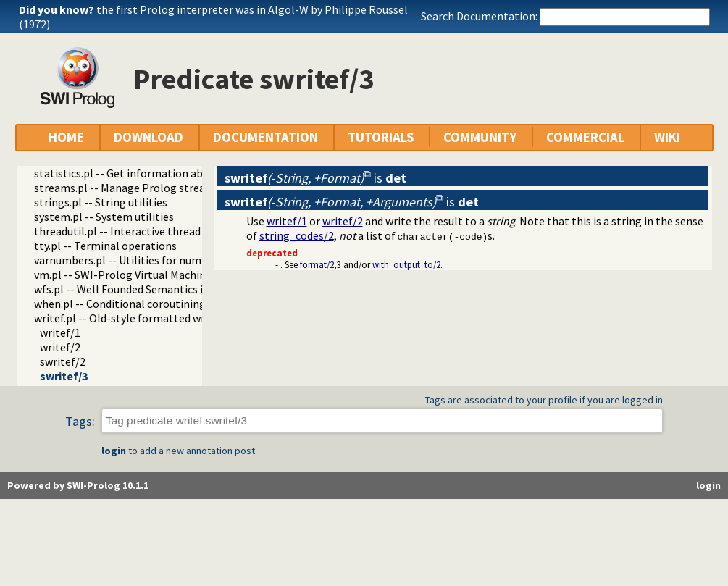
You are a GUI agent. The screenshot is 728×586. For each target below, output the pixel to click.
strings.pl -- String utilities (101, 202)
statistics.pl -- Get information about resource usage (165, 173)
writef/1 (60, 332)
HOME (66, 137)
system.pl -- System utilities (104, 217)
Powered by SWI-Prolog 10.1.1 (78, 485)
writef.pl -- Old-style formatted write (126, 318)
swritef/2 (63, 361)
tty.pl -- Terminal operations (105, 246)
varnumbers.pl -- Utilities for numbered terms (148, 260)
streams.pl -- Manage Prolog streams (127, 188)
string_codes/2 (297, 235)
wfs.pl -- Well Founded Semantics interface (140, 289)
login (114, 451)
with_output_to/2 (406, 264)
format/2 (317, 264)
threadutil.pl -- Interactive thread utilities (138, 231)
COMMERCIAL (585, 137)
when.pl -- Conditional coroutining (120, 304)
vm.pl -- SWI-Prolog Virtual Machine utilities (143, 275)
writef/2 (60, 347)
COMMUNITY (480, 137)
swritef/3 (64, 376)
